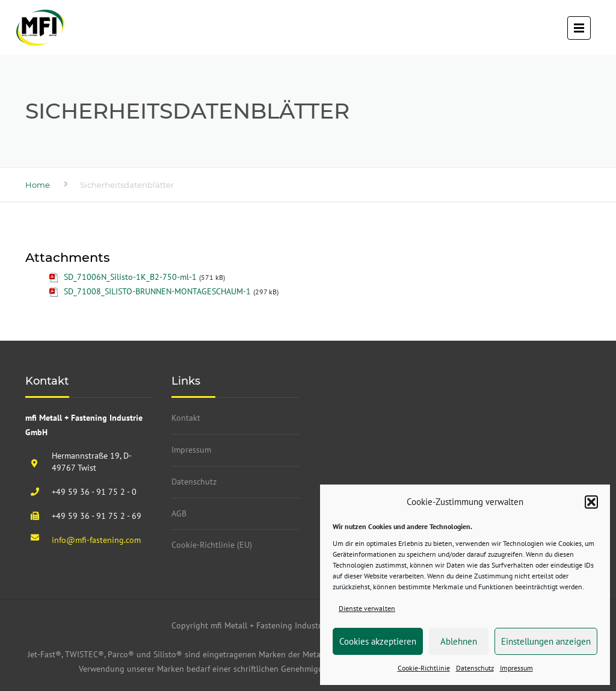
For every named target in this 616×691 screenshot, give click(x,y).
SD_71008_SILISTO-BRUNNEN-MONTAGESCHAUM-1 (157, 291)
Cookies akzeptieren (378, 641)
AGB (179, 513)
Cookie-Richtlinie (424, 668)
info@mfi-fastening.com (96, 540)
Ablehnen (459, 641)
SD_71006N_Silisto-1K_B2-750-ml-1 (130, 277)
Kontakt (186, 418)
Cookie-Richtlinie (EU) (212, 545)
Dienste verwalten (367, 608)
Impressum (516, 668)
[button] (591, 502)
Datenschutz (475, 668)
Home (38, 185)
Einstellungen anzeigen (546, 641)
